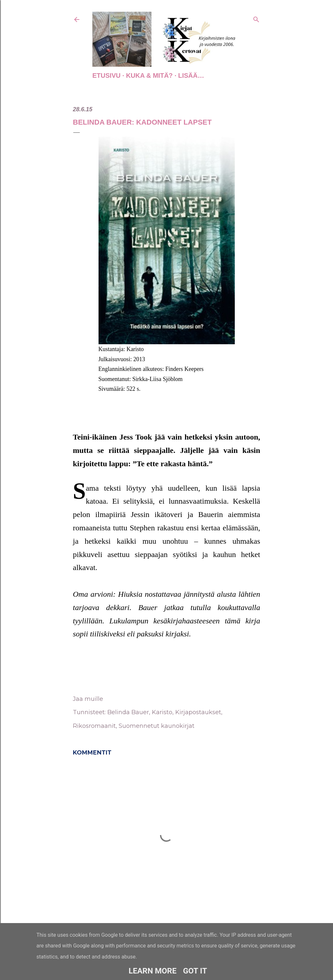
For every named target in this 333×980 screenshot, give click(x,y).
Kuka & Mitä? (149, 75)
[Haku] (256, 18)
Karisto (162, 712)
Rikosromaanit (94, 726)
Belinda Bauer (128, 712)
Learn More (152, 971)
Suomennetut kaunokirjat (157, 726)
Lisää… (191, 75)
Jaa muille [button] (88, 699)
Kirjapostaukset (198, 712)
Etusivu (107, 75)
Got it (195, 971)
